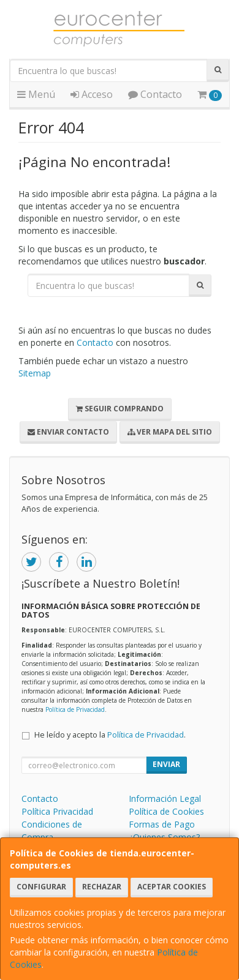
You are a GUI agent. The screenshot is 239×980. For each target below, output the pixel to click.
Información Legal (165, 799)
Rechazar (102, 887)
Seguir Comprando (120, 409)
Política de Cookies (166, 811)
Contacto (155, 94)
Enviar (166, 764)
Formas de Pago (162, 824)
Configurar (41, 887)
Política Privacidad (57, 811)
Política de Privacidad (75, 709)
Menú (36, 94)
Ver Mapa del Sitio (170, 432)
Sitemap (35, 373)
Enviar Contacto (68, 432)
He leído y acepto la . (110, 735)
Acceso (92, 94)
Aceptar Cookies (172, 887)
